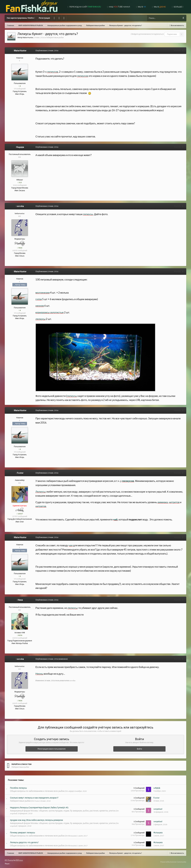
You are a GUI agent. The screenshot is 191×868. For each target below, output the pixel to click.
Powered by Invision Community (173, 862)
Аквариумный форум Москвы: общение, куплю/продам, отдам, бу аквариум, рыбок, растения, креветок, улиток (63, 811)
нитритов (173, 502)
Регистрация (44, 18)
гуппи (38, 299)
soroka (20, 206)
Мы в (142, 7)
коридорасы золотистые (49, 312)
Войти (140, 749)
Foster (20, 473)
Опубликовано (46, 51)
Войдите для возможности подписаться (148, 34)
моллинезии (42, 293)
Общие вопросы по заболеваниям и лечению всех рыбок (37, 791)
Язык (7, 864)
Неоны (39, 674)
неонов (39, 306)
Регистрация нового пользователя (52, 749)
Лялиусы (40, 492)
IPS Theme (9, 860)
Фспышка (158, 832)
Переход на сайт (85, 7)
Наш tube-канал (119, 7)
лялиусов (52, 72)
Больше (178, 7)
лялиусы (87, 214)
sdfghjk (157, 788)
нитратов (40, 506)
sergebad (158, 809)
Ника (20, 600)
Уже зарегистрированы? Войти (21, 18)
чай (115, 519)
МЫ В (160, 7)
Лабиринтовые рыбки (55, 37)
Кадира (20, 147)
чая (70, 545)
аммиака (162, 502)
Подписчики (172, 34)
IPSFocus (19, 860)
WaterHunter (28, 37)
